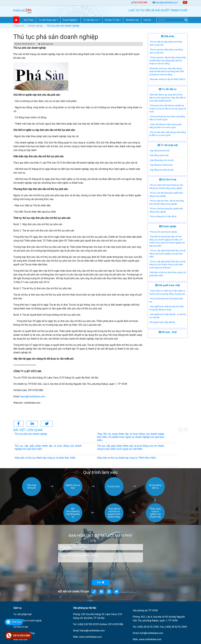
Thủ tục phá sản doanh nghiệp (163, 232)
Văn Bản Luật (132, 20)
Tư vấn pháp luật (168, 145)
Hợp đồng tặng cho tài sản (162, 160)
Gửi (100, 582)
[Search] (172, 20)
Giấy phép (168, 36)
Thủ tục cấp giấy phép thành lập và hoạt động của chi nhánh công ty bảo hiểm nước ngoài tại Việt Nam (167, 265)
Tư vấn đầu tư (168, 89)
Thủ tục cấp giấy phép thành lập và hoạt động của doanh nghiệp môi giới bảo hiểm (167, 254)
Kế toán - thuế (168, 332)
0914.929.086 (141, 3)
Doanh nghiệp (35, 26)
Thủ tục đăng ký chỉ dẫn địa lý (163, 216)
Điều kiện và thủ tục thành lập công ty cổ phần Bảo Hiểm (45, 458)
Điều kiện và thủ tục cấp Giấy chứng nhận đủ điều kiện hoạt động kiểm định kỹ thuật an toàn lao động (167, 71)
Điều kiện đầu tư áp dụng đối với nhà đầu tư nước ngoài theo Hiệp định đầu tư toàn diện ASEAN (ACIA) (168, 98)
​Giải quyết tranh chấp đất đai (162, 322)
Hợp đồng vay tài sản (159, 155)
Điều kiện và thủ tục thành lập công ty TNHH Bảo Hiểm (126, 458)
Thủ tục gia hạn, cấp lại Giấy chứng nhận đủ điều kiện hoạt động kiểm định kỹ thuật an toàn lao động (168, 60)
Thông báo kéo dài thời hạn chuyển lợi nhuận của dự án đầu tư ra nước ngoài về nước (168, 109)
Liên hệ (147, 20)
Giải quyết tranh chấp (168, 285)
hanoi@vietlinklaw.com (167, 3)
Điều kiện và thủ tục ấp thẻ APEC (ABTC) (168, 79)
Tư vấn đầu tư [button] (91, 20)
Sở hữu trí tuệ (168, 180)
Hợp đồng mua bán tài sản (162, 170)
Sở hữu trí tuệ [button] (112, 20)
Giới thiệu (29, 20)
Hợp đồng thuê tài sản (160, 151)
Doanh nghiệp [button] (70, 20)
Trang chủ (19, 26)
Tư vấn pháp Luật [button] (47, 20)
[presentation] (82, 571)
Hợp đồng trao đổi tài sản (161, 165)
